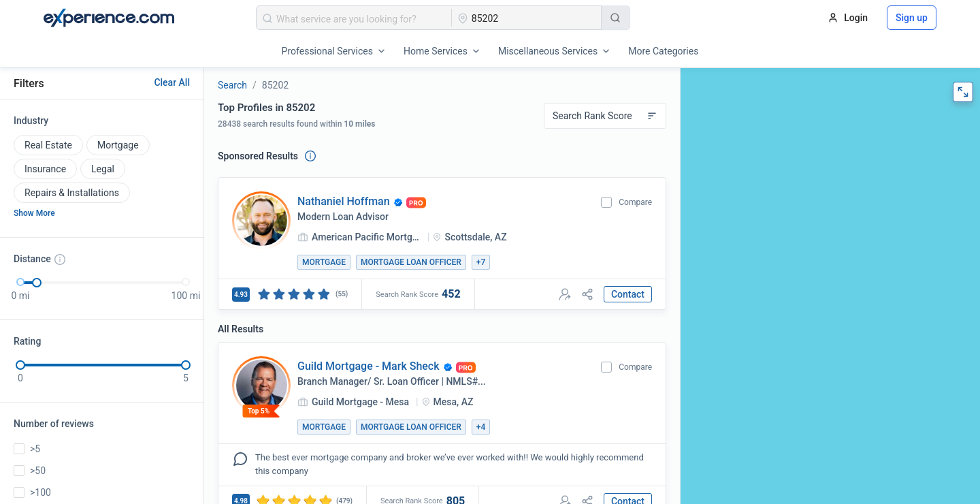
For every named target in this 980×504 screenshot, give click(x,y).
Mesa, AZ (454, 402)
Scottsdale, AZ (475, 237)
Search (232, 85)
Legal (103, 169)
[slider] (37, 283)
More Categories (663, 51)
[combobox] (354, 18)
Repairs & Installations (72, 193)
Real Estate (48, 145)
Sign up (912, 18)
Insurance (45, 169)
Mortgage (118, 145)
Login (848, 18)
